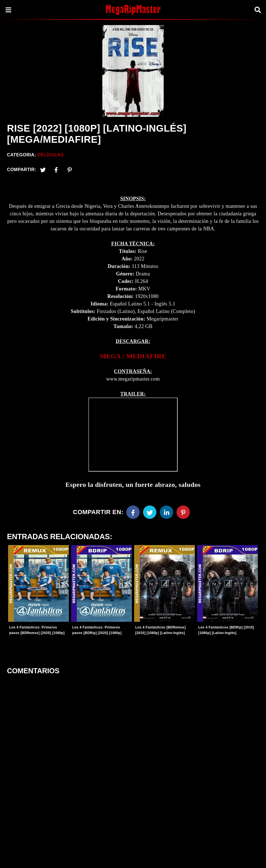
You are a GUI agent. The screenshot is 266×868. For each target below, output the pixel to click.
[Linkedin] (166, 512)
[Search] (258, 10)
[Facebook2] (56, 170)
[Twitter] (43, 170)
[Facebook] (133, 512)
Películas (50, 155)
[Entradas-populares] (38, 583)
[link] (133, 356)
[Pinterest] (70, 170)
